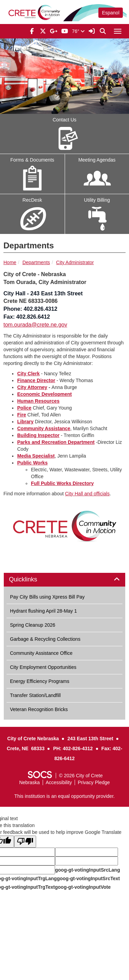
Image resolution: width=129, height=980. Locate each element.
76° (78, 31)
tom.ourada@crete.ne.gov (35, 325)
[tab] (64, 580)
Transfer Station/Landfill (35, 695)
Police (24, 408)
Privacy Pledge (94, 782)
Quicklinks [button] (31, 580)
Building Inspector (38, 435)
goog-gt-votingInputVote (83, 887)
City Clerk (28, 374)
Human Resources (38, 401)
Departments (36, 262)
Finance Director (36, 380)
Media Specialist (36, 456)
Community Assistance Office (41, 653)
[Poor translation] (25, 842)
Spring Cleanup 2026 (33, 625)
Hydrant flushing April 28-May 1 (44, 611)
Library (25, 422)
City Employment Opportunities (43, 667)
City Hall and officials (87, 494)
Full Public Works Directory (62, 483)
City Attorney (32, 387)
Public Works (32, 463)
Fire (22, 415)
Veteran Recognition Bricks (39, 709)
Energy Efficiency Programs (40, 681)
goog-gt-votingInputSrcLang (88, 870)
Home (10, 262)
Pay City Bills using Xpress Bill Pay (47, 597)
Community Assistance (44, 428)
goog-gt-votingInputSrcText (88, 878)
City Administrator (75, 262)
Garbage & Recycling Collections (45, 639)
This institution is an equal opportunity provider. (65, 796)
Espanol (111, 13)
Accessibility (59, 782)
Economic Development (45, 394)
